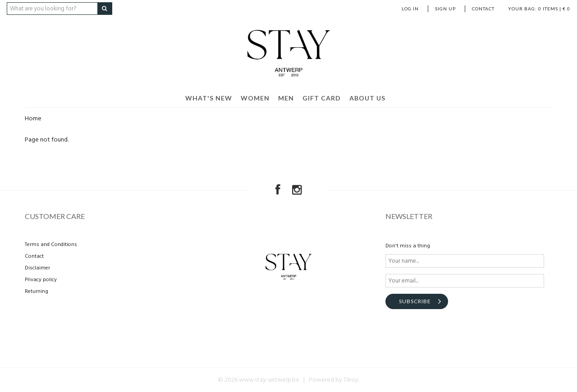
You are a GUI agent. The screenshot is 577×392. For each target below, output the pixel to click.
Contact (483, 9)
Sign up (445, 9)
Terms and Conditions (51, 245)
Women (255, 98)
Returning (37, 292)
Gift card (322, 98)
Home (33, 119)
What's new (209, 98)
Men (286, 98)
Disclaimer (37, 268)
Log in (410, 9)
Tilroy (351, 380)
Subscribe (415, 301)
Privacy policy (41, 280)
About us (367, 98)
